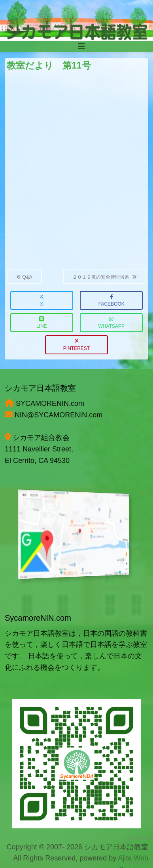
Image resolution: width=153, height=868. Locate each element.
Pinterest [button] (76, 345)
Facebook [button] (111, 301)
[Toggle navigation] (81, 46)
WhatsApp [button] (111, 323)
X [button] (42, 301)
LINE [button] (42, 323)
